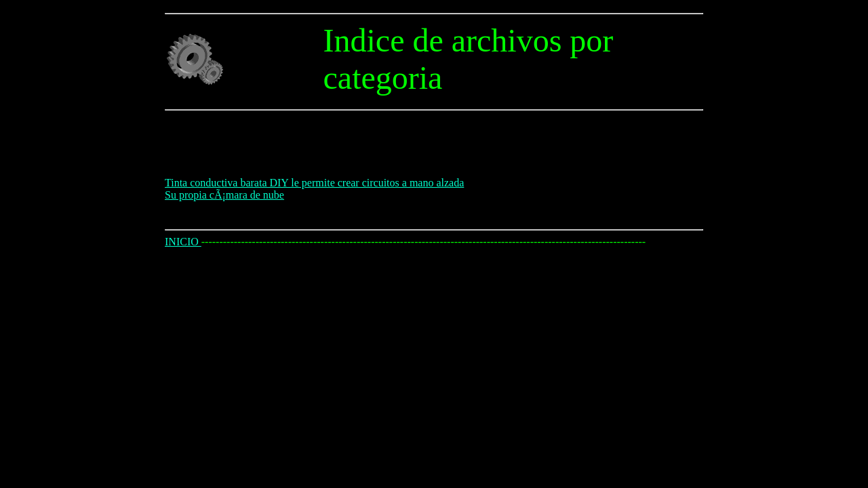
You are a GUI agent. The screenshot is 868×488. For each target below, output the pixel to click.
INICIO (183, 242)
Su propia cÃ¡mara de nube (224, 195)
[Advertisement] (412, 146)
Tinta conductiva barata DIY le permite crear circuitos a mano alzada (314, 183)
